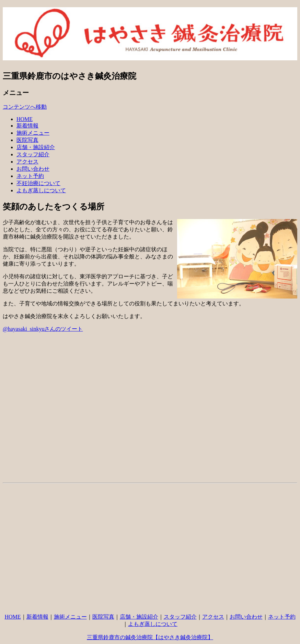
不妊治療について (38, 183)
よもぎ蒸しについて (41, 190)
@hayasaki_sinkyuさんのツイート (43, 329)
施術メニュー (33, 133)
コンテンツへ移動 (25, 107)
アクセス (27, 162)
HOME (25, 119)
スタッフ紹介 (33, 154)
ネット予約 (30, 176)
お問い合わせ (33, 169)
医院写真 (27, 140)
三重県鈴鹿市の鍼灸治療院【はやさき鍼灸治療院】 (150, 637)
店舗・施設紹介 (36, 147)
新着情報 (27, 126)
